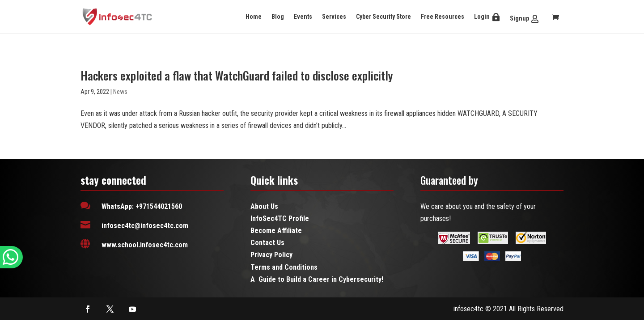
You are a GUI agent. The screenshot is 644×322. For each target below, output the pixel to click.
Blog (278, 17)
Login (482, 17)
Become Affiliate (276, 231)
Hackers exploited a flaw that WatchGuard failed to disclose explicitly (237, 75)
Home (254, 17)
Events (303, 17)
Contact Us (267, 243)
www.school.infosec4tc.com (145, 245)
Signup (519, 18)
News (120, 92)
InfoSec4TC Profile (280, 218)
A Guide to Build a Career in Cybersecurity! (317, 279)
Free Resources (443, 17)
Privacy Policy (271, 255)
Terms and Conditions (284, 267)
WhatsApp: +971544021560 (142, 206)
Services (334, 17)
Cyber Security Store (383, 17)
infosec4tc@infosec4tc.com (145, 226)
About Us (264, 206)
